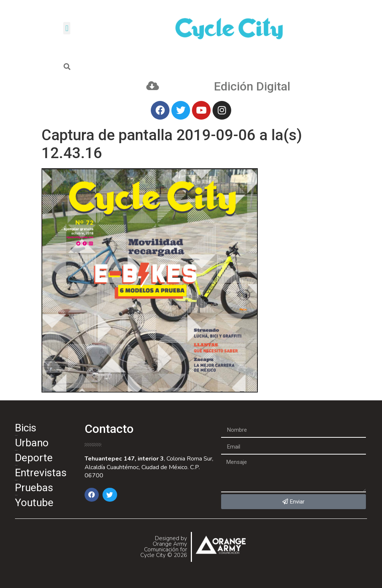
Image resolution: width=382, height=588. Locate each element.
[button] (67, 28)
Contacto (109, 429)
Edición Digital (252, 86)
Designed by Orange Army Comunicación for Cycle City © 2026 (164, 547)
